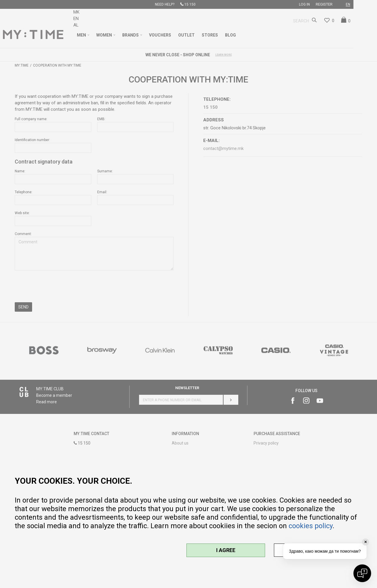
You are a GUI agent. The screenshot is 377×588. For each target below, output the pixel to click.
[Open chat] (362, 573)
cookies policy (311, 526)
